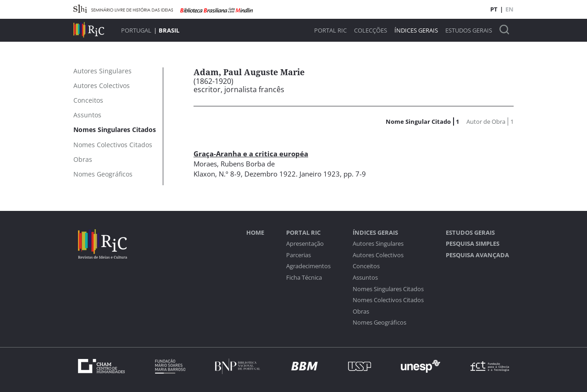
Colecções (371, 30)
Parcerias (299, 255)
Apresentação (305, 244)
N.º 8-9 (230, 174)
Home (255, 233)
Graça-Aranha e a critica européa (251, 154)
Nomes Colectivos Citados (388, 300)
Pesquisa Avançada (477, 255)
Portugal (136, 30)
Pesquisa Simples (473, 244)
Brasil (169, 30)
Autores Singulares (378, 244)
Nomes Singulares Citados (388, 289)
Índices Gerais (416, 30)
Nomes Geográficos (379, 323)
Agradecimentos (308, 266)
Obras (361, 312)
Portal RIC (330, 30)
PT (494, 9)
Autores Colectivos (378, 255)
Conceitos (366, 266)
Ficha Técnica (304, 278)
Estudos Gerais (469, 30)
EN (509, 9)
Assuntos (365, 278)
